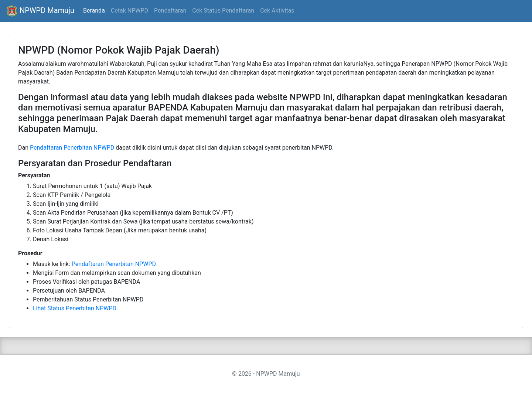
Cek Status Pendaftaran (223, 11)
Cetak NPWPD (129, 11)
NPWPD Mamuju (40, 11)
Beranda (94, 11)
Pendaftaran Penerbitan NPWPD (72, 148)
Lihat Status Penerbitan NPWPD (75, 308)
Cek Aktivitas (277, 11)
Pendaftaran (170, 11)
